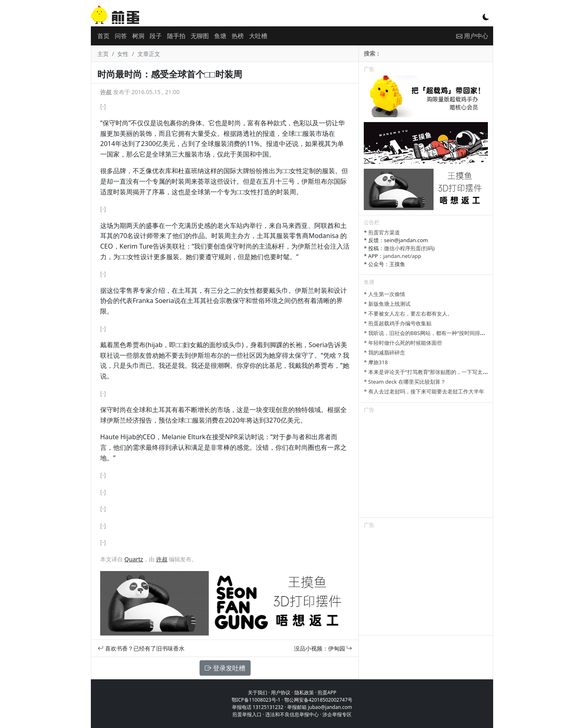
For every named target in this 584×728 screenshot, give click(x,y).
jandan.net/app (402, 256)
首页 (103, 36)
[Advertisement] (426, 467)
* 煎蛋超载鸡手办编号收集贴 (398, 323)
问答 (121, 36)
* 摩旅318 (376, 362)
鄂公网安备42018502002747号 (318, 700)
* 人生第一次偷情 (384, 294)
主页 (103, 54)
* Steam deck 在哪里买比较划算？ (405, 382)
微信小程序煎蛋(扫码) (409, 248)
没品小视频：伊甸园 (323, 648)
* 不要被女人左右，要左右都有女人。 (408, 314)
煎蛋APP (327, 693)
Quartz (134, 559)
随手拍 (176, 36)
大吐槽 (258, 36)
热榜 (238, 36)
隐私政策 (304, 693)
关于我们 (258, 693)
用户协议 (281, 693)
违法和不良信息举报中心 (292, 714)
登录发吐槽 (225, 668)
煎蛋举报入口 (247, 714)
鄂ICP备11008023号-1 (256, 700)
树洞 (138, 36)
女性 (123, 54)
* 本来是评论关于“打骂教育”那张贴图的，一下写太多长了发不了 (439, 372)
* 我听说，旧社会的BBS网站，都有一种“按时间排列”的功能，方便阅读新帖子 (454, 333)
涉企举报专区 (337, 714)
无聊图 (200, 36)
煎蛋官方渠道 (384, 232)
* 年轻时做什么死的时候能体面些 (403, 343)
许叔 (106, 92)
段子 (156, 36)
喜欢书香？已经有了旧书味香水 (141, 648)
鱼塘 (220, 36)
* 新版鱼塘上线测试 (387, 304)
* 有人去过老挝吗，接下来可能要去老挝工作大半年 (424, 391)
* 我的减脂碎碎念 (384, 352)
